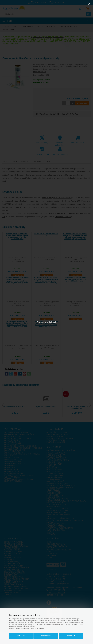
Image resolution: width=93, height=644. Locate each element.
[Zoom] (83, 4)
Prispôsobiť (46, 636)
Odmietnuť (21, 636)
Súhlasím (71, 636)
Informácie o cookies (37, 629)
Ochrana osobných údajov (18, 629)
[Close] (89, 4)
